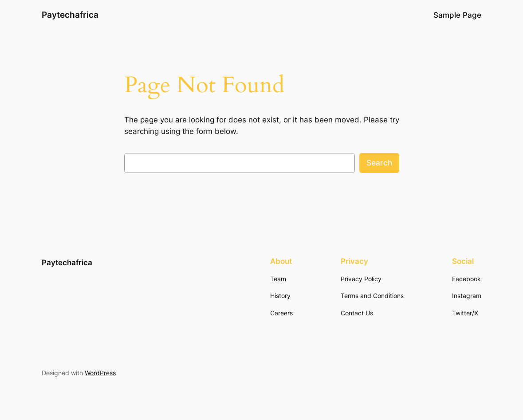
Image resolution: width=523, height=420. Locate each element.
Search (379, 163)
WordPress (100, 373)
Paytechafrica (70, 15)
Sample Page (457, 15)
